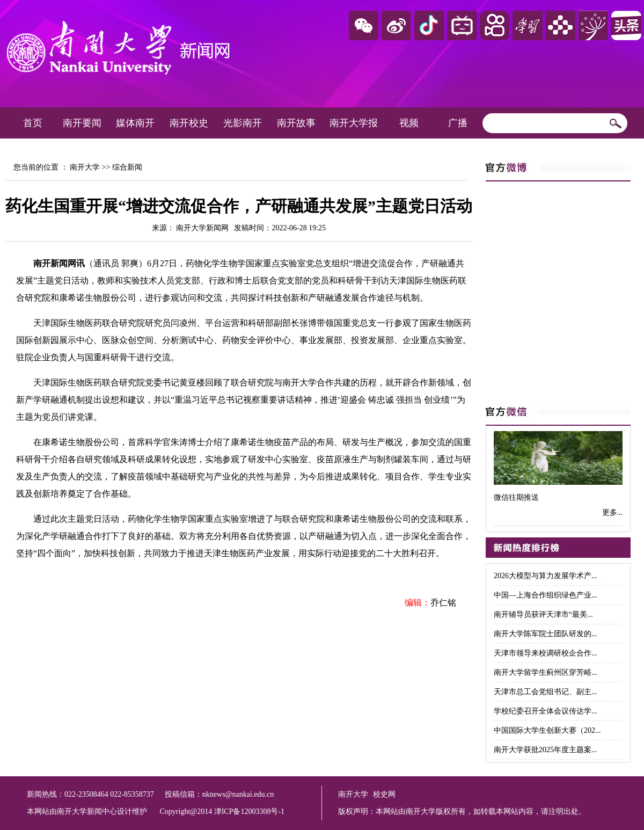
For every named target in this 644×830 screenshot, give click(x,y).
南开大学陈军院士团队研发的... (546, 634)
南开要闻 (82, 123)
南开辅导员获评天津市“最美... (543, 614)
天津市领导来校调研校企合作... (546, 653)
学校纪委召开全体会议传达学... (546, 711)
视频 (409, 123)
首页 (33, 123)
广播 (458, 123)
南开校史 (189, 123)
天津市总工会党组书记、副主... (546, 692)
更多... (613, 512)
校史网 (384, 794)
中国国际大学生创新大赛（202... (547, 730)
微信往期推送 (516, 497)
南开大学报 (354, 123)
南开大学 (85, 167)
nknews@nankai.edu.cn (238, 794)
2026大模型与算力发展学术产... (546, 576)
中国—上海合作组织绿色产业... (546, 595)
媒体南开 (135, 123)
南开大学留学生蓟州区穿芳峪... (546, 672)
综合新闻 (127, 167)
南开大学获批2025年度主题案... (546, 750)
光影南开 (243, 123)
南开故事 (296, 123)
